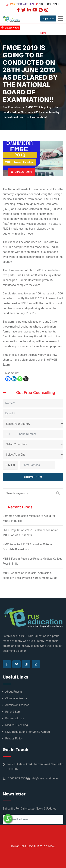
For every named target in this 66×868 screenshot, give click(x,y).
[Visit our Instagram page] (47, 10)
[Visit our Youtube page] (35, 10)
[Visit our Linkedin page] (29, 10)
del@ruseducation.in (45, 778)
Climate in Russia (16, 698)
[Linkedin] (14, 379)
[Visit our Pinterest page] (41, 10)
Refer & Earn (13, 712)
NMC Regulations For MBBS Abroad (28, 732)
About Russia (14, 692)
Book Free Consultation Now (33, 846)
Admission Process (17, 705)
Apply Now (48, 18)
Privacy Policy (14, 738)
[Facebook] (8, 379)
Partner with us (22, 4)
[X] (26, 379)
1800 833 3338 (18, 778)
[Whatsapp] (20, 379)
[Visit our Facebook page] (19, 10)
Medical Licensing (17, 725)
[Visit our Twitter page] (24, 10)
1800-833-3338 (50, 4)
